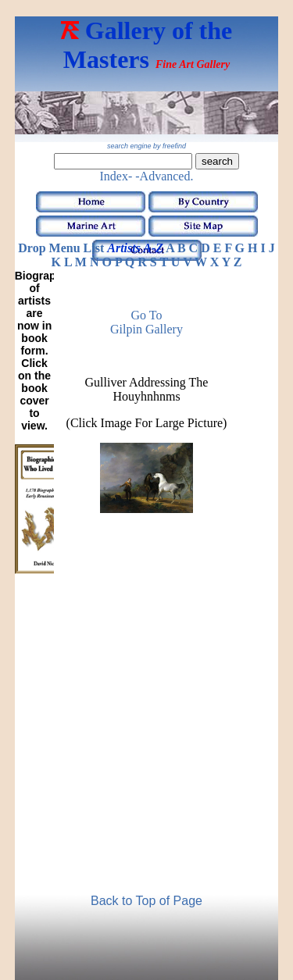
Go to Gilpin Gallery (146, 322)
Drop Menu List (61, 248)
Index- (116, 176)
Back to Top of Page (146, 901)
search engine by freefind (146, 146)
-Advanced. (164, 176)
